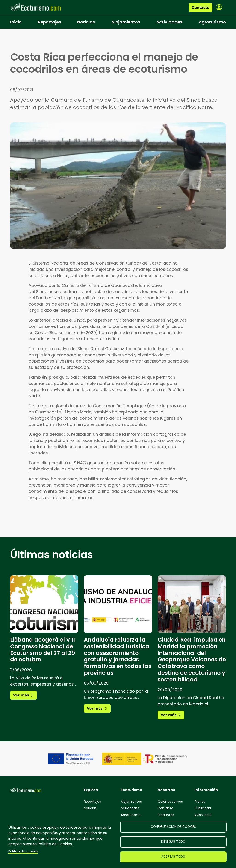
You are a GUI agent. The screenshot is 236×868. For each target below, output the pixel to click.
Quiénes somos (170, 802)
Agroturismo (212, 22)
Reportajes (50, 22)
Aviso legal (203, 815)
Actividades (169, 22)
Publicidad (203, 808)
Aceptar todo (173, 857)
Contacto (201, 7)
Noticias (86, 22)
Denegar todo (173, 842)
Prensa (200, 802)
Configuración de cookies (173, 827)
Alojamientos (126, 22)
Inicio (16, 22)
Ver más (24, 695)
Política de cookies (23, 851)
